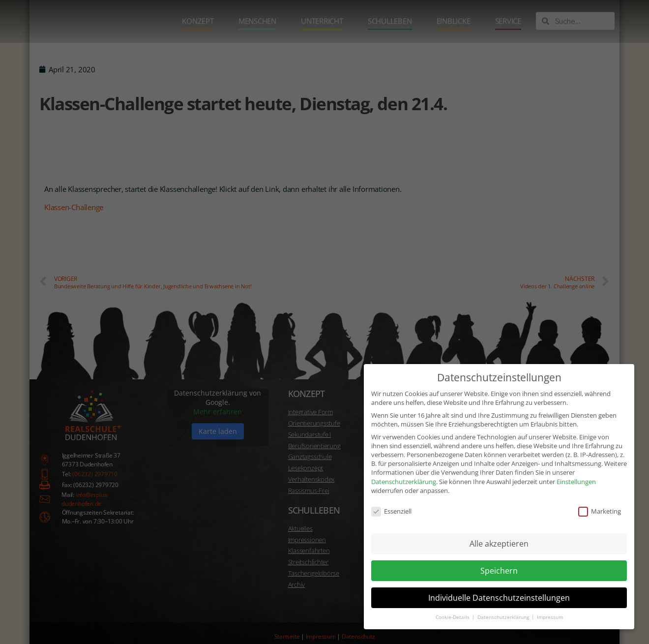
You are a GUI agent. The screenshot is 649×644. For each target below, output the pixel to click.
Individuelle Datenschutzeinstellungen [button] (499, 585)
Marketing (600, 499)
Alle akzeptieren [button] (499, 532)
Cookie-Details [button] (453, 605)
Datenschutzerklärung (404, 469)
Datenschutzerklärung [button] (504, 605)
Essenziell (391, 499)
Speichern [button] (499, 558)
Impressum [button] (550, 605)
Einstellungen (576, 469)
